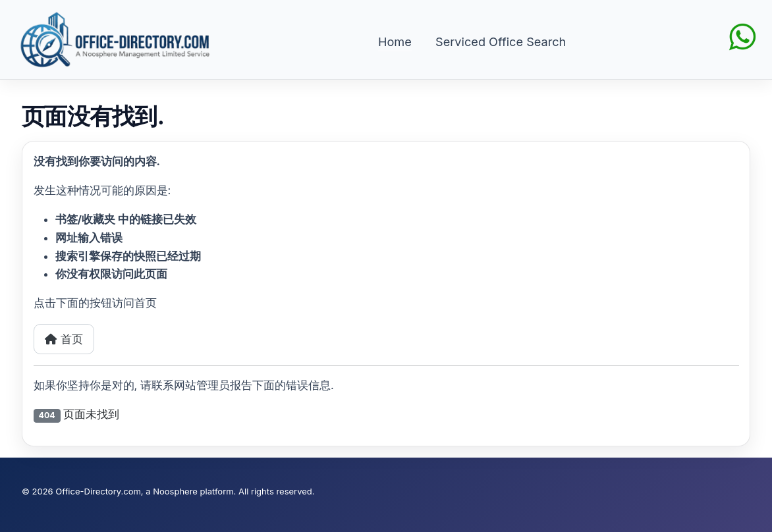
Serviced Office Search (501, 41)
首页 (64, 339)
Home (395, 41)
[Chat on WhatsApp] (742, 36)
